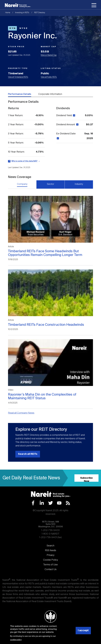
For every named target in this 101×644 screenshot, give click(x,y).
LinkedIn (42, 503)
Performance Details (20, 94)
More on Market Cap (49, 55)
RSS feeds (51, 550)
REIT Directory (40, 13)
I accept (83, 630)
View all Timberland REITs (18, 77)
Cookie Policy (50, 560)
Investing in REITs (22, 13)
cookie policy (16, 640)
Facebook (33, 503)
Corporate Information (50, 94)
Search (50, 546)
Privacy (50, 555)
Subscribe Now (86, 479)
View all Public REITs (49, 77)
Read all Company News (21, 413)
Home (8, 13)
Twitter (51, 503)
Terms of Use (50, 565)
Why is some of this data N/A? (24, 161)
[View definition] (74, 116)
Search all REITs (28, 454)
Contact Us (51, 569)
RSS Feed (68, 503)
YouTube (59, 503)
